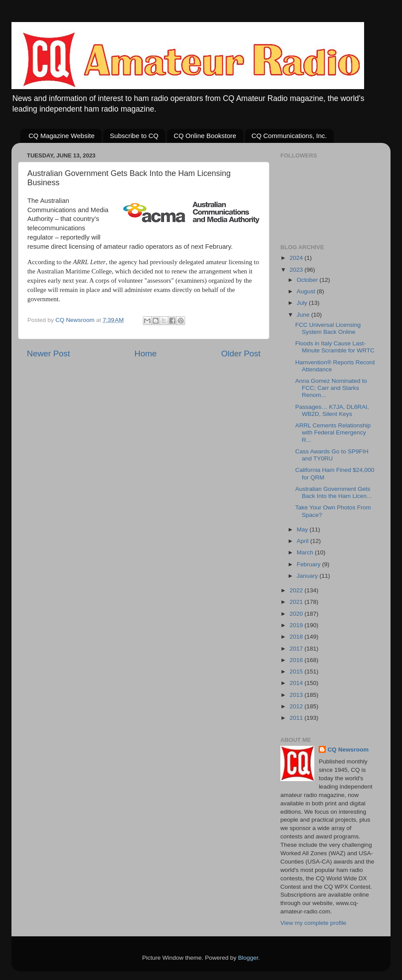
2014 (297, 683)
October (308, 280)
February (309, 564)
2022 (297, 590)
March (306, 552)
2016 (297, 660)
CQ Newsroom (348, 750)
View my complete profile (313, 923)
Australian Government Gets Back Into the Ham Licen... (333, 492)
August (307, 291)
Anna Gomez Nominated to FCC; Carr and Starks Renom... (331, 388)
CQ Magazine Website (62, 136)
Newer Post (48, 353)
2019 (297, 625)
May (303, 529)
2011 (297, 718)
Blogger (248, 958)
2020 (297, 614)
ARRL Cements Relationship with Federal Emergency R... (333, 432)
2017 (297, 649)
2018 (297, 637)
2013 (297, 695)
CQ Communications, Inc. (289, 136)
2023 (297, 270)
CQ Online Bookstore (205, 136)
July (303, 303)
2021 (297, 602)
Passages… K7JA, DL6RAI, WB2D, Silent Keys (332, 410)
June (304, 315)
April (303, 541)
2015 (297, 671)
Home (145, 353)
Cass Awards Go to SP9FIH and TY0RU (332, 455)
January (308, 576)
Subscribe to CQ (134, 136)
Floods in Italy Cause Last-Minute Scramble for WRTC (335, 347)
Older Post (241, 353)
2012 (297, 706)
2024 (297, 258)
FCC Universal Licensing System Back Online (328, 328)
